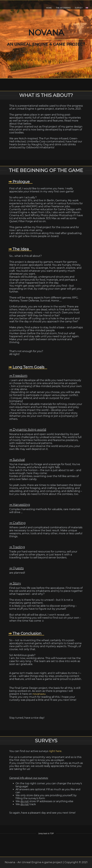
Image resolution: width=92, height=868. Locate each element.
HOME (49, 8)
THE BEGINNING (63, 8)
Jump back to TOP (46, 834)
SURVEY (79, 8)
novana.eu (39, 694)
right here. (55, 751)
